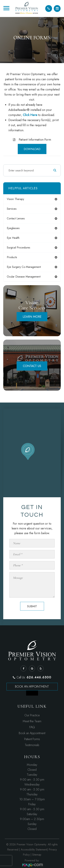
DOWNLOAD (32, 149)
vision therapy (15, 199)
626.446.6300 (39, 677)
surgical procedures (19, 248)
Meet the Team (32, 721)
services (12, 209)
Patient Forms (32, 739)
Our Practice (32, 715)
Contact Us (32, 366)
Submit (32, 606)
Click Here (30, 115)
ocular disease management (24, 277)
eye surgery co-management (24, 267)
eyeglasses (13, 228)
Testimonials (32, 745)
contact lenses (16, 218)
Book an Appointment (32, 687)
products (12, 257)
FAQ (32, 727)
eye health (13, 238)
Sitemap (37, 855)
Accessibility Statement (34, 850)
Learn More (32, 317)
